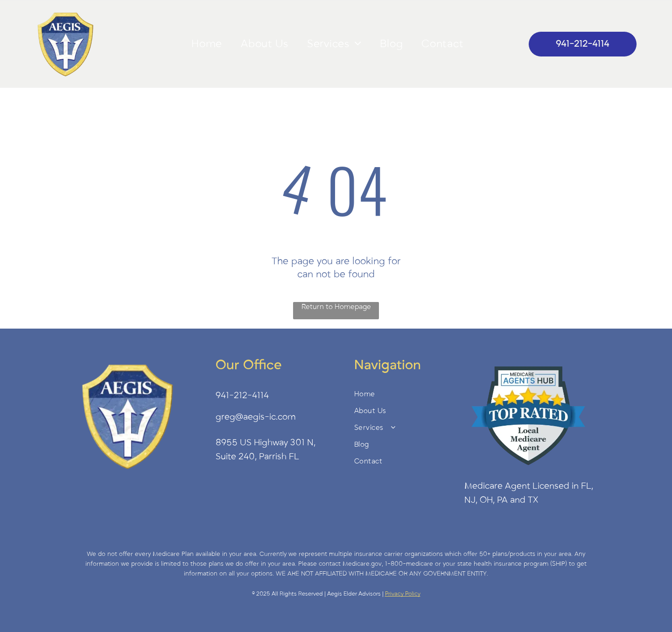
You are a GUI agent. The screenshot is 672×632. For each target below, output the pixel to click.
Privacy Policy (403, 594)
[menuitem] (207, 44)
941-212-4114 (242, 395)
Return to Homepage (336, 307)
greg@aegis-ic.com (256, 417)
